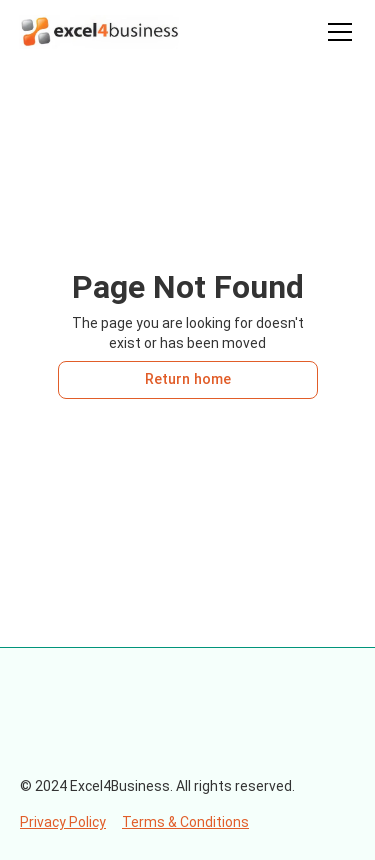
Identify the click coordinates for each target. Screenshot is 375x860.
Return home (188, 379)
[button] (336, 32)
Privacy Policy (63, 822)
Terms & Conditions (185, 822)
